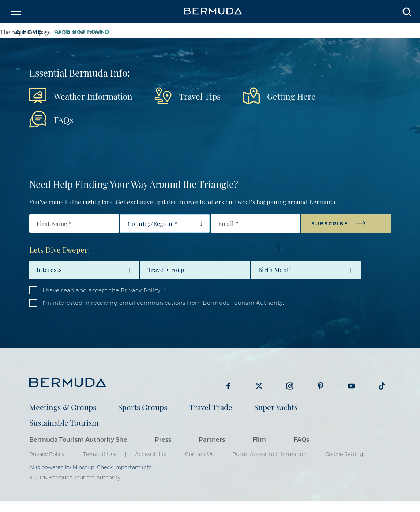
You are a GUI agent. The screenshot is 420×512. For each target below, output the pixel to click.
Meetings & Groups (63, 407)
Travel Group (166, 270)
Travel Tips (200, 96)
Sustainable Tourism (64, 422)
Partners (212, 439)
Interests (49, 270)
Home (32, 32)
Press (163, 439)
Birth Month (275, 270)
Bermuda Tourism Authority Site (78, 439)
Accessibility (151, 454)
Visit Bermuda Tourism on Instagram (290, 386)
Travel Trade (211, 407)
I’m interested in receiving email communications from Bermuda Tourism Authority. (163, 303)
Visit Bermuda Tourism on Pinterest (320, 386)
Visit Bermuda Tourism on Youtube (351, 386)
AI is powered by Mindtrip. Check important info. (91, 467)
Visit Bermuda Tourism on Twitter (259, 386)
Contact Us (199, 454)
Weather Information (93, 96)
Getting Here (291, 96)
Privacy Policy (140, 290)
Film (259, 439)
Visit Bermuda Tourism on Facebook (228, 386)
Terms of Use (100, 454)
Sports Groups (143, 407)
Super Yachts (276, 407)
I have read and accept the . (102, 290)
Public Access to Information (269, 454)
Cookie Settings (346, 454)
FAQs (63, 119)
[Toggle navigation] (16, 11)
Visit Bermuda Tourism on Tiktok (382, 386)
